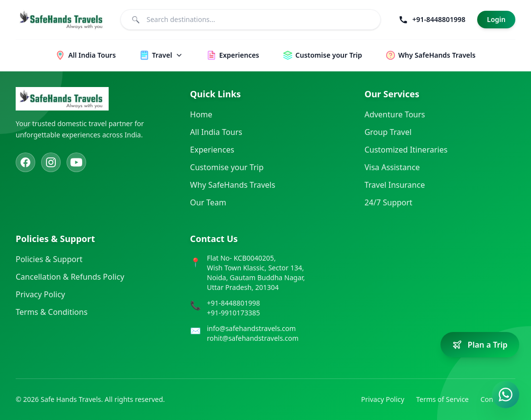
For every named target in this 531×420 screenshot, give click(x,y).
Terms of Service (442, 399)
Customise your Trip (227, 167)
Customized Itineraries (406, 150)
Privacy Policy (40, 294)
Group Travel (388, 132)
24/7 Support (389, 202)
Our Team (208, 202)
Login (496, 19)
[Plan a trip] (480, 345)
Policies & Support (49, 259)
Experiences (212, 150)
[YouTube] (76, 162)
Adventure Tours (395, 114)
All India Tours (216, 132)
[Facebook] (25, 162)
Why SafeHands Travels (232, 185)
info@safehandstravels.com (252, 328)
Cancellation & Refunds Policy (70, 277)
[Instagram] (51, 162)
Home (201, 114)
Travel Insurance (395, 185)
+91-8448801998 (234, 303)
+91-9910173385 (234, 313)
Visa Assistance (392, 167)
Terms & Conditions (52, 312)
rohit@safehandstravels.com (253, 338)
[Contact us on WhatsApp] (506, 395)
